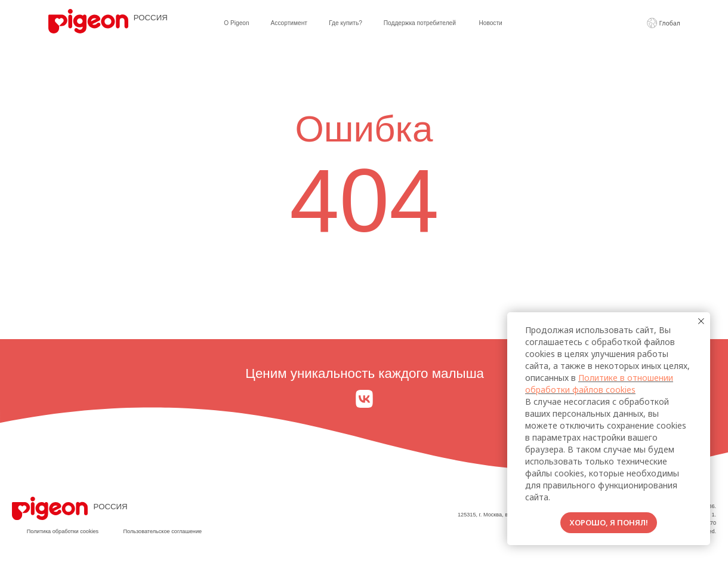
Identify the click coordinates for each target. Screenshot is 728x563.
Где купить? (346, 23)
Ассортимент (289, 23)
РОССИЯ (151, 18)
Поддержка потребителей (420, 23)
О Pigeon (236, 23)
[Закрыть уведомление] (701, 321)
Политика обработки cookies (63, 531)
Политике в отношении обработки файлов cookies (599, 384)
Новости (490, 23)
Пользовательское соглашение (162, 531)
